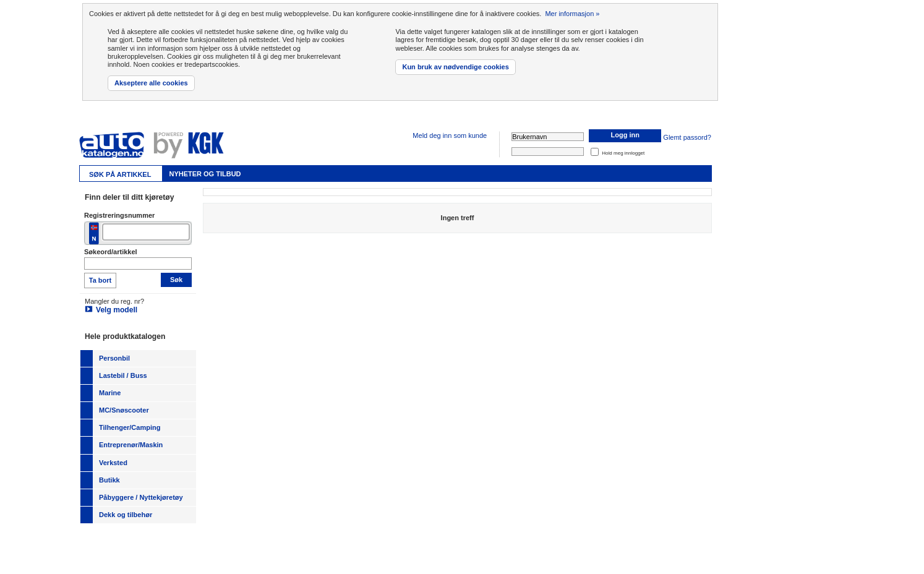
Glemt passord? (687, 138)
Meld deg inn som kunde (450, 135)
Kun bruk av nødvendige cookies (455, 67)
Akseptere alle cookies (151, 83)
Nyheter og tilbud (205, 174)
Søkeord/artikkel (111, 252)
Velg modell (117, 310)
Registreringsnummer (119, 215)
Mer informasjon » (572, 14)
